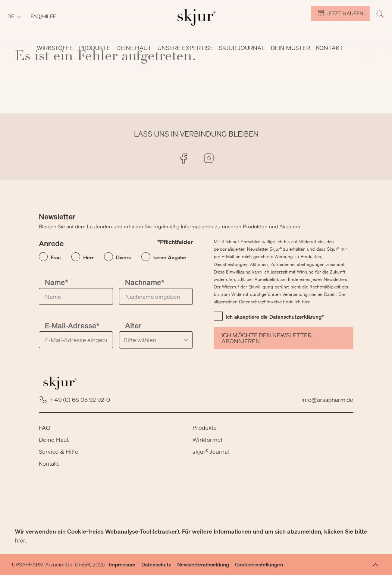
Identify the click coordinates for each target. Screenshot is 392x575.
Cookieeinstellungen (259, 564)
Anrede (51, 243)
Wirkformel (207, 439)
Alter (133, 326)
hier (20, 540)
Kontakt (49, 463)
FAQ (45, 427)
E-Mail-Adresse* (72, 326)
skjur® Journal (211, 451)
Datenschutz (156, 564)
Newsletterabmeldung (203, 564)
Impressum (122, 564)
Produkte (205, 427)
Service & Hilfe (59, 451)
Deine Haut (54, 439)
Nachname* (145, 282)
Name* (57, 282)
